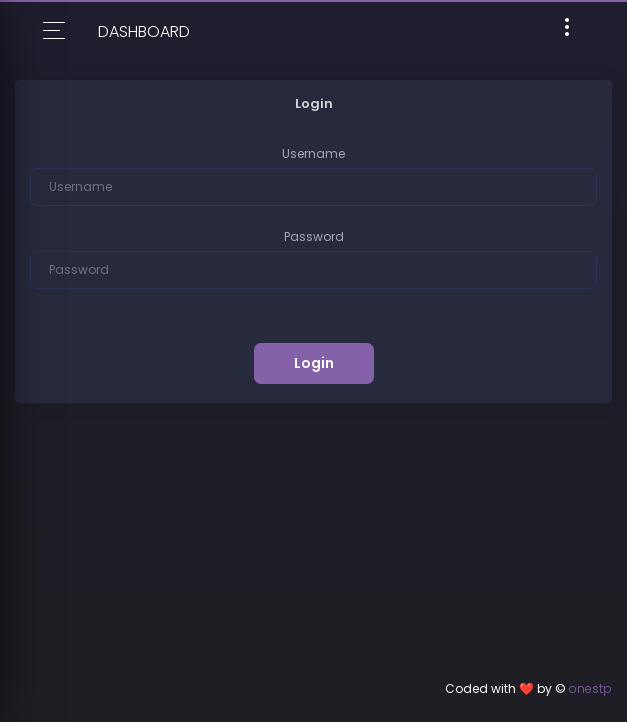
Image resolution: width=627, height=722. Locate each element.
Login (314, 363)
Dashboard (144, 31)
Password (314, 236)
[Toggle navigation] (567, 30)
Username (313, 153)
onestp (590, 688)
